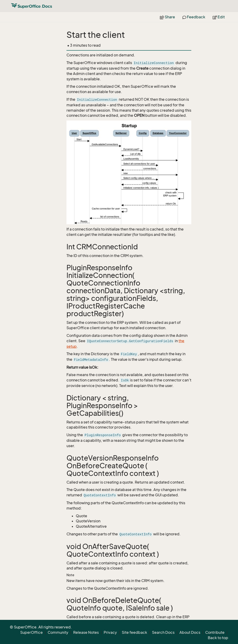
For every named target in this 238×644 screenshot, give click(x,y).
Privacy (110, 632)
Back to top (218, 638)
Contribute (215, 632)
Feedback (194, 17)
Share (167, 17)
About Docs (190, 632)
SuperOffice (31, 632)
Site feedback (134, 632)
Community (58, 632)
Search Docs (163, 632)
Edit (219, 17)
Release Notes (86, 632)
